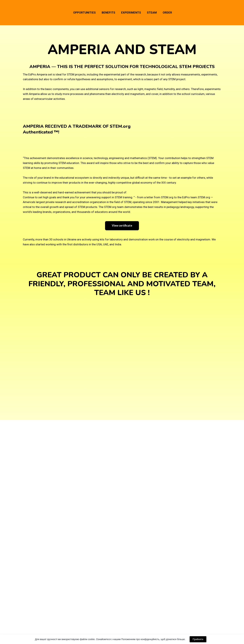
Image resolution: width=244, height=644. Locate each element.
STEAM (152, 13)
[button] (122, 226)
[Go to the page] (29, 13)
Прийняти (198, 639)
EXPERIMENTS (131, 13)
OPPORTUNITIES (84, 13)
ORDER (167, 13)
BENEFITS (108, 13)
